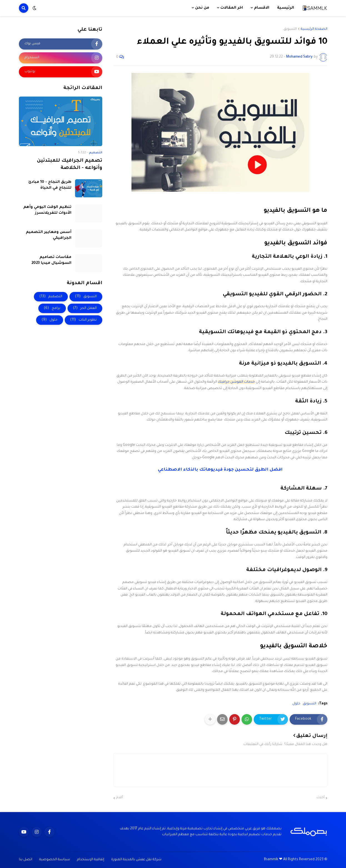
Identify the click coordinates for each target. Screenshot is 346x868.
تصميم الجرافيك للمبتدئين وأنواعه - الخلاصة (70, 165)
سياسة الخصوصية (55, 860)
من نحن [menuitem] (202, 8)
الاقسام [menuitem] (262, 8)
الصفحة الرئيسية (314, 29)
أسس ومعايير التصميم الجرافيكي (49, 235)
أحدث (321, 798)
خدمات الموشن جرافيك (236, 382)
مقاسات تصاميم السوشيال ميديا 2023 (51, 260)
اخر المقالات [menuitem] (232, 8)
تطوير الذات (84, 320)
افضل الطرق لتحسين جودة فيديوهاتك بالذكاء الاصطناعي (220, 470)
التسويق (290, 29)
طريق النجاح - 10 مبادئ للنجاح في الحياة (50, 185)
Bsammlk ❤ (273, 860)
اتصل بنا (26, 860)
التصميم (51, 297)
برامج (52, 308)
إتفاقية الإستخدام (91, 860)
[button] (34, 8)
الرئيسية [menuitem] (286, 8)
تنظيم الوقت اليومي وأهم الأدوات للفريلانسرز (47, 210)
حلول (296, 704)
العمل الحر (85, 308)
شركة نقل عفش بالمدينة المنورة (136, 860)
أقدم (120, 798)
